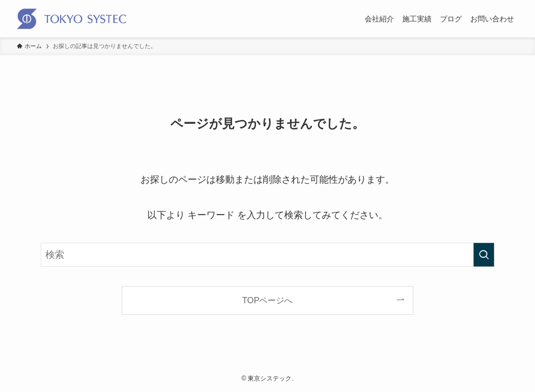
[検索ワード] (267, 255)
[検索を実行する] (484, 255)
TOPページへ (268, 300)
